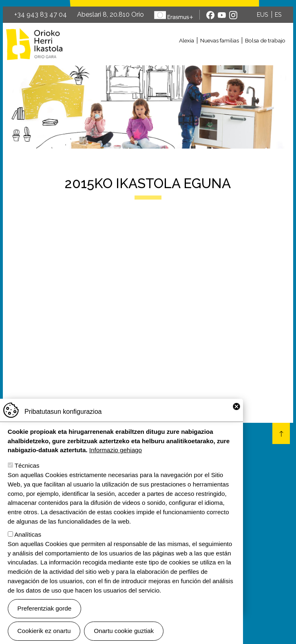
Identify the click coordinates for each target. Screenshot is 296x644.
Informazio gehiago (116, 450)
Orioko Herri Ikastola (34, 44)
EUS (263, 14)
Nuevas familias (220, 40)
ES (278, 14)
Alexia (187, 40)
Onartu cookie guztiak (124, 631)
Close (236, 406)
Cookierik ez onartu (44, 631)
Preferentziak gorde (45, 608)
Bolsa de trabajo (265, 40)
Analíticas (28, 534)
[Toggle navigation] (179, 54)
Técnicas (27, 465)
